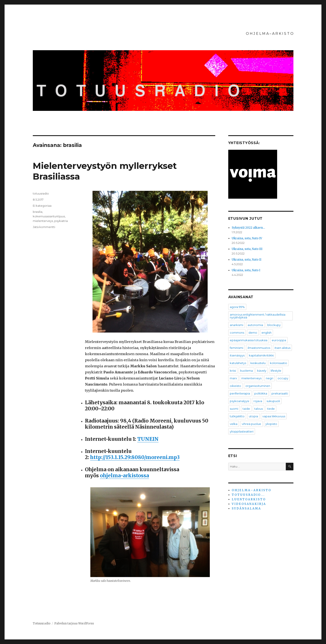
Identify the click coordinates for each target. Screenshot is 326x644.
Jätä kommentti (44, 227)
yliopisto (271, 424)
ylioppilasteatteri (242, 431)
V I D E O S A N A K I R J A (249, 504)
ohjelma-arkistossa (124, 475)
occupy (283, 378)
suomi (234, 409)
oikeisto (235, 386)
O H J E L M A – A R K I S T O (270, 34)
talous (259, 409)
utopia (253, 416)
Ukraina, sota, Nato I (246, 270)
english (266, 333)
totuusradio (41, 193)
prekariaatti (280, 393)
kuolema (247, 371)
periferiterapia (240, 393)
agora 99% (237, 307)
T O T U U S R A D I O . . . (248, 495)
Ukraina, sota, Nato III (247, 249)
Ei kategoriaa (42, 206)
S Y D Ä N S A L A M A (246, 508)
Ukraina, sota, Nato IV (247, 238)
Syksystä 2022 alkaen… (248, 228)
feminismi (237, 348)
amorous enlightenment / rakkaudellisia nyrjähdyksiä (258, 316)
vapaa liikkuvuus (274, 416)
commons (237, 333)
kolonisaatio (279, 363)
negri (270, 378)
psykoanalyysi (239, 401)
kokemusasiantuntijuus (49, 216)
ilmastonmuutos (259, 348)
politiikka (261, 393)
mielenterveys (43, 221)
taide (246, 409)
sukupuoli (273, 401)
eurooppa (279, 340)
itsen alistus (282, 348)
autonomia (255, 325)
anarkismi (237, 325)
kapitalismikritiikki (261, 355)
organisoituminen (258, 386)
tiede (271, 409)
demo (253, 333)
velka (234, 424)
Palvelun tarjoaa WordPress (74, 623)
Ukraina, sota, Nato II (247, 260)
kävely (262, 371)
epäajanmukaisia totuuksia (249, 340)
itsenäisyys (237, 355)
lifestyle (276, 371)
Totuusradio (42, 623)
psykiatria (61, 221)
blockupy (274, 325)
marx (233, 378)
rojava (258, 401)
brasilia (38, 212)
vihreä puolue (251, 424)
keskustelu (258, 363)
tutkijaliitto (237, 416)
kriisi (233, 371)
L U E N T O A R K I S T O (248, 499)
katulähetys (238, 363)
